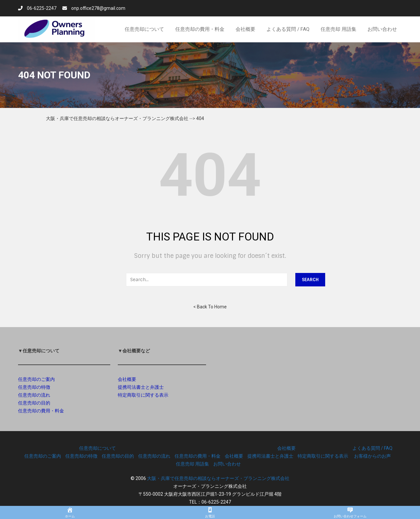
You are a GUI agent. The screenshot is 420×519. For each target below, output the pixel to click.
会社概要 (127, 379)
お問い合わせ (227, 464)
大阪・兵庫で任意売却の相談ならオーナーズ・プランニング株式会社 (218, 478)
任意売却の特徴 (34, 387)
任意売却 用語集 (192, 464)
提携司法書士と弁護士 (141, 387)
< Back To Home (210, 307)
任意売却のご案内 (36, 379)
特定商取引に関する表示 (143, 395)
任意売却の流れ (34, 395)
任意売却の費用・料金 (41, 411)
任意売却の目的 (34, 403)
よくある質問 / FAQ (372, 448)
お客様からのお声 (372, 456)
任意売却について (97, 448)
